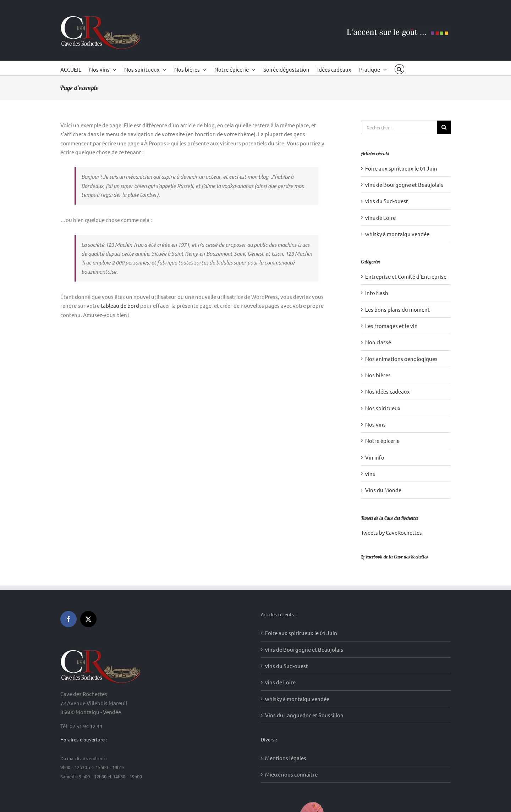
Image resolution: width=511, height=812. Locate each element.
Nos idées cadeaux (388, 391)
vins (370, 474)
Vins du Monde (383, 490)
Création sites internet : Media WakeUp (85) (183, 797)
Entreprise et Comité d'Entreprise (406, 276)
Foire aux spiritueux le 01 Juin (401, 168)
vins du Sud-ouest (387, 201)
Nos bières (378, 375)
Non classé (378, 342)
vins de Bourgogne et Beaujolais (404, 185)
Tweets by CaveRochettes (391, 532)
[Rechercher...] (399, 127)
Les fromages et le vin (391, 326)
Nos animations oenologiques (401, 359)
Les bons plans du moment (397, 309)
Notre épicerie (382, 441)
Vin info (375, 457)
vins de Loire (380, 218)
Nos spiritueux (383, 408)
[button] (399, 68)
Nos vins (375, 424)
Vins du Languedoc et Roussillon (304, 596)
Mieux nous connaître (291, 655)
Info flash (377, 293)
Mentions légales (286, 638)
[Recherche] (444, 127)
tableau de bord (120, 305)
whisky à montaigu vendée (397, 234)
